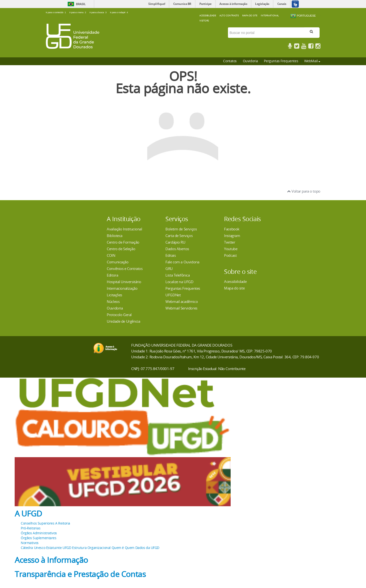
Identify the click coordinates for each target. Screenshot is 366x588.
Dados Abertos (177, 249)
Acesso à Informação (51, 560)
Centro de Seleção (121, 249)
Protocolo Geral (119, 315)
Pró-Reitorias (31, 528)
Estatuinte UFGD (59, 548)
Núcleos (113, 301)
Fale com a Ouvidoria (182, 262)
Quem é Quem (123, 548)
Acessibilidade (208, 15)
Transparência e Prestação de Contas (80, 574)
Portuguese (303, 16)
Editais (171, 255)
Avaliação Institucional (124, 229)
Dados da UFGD (147, 548)
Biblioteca (115, 236)
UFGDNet (173, 295)
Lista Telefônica (178, 275)
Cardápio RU (175, 242)
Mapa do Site (250, 15)
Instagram (232, 236)
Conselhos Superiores (38, 523)
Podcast (230, 255)
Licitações (114, 295)
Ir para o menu (78, 12)
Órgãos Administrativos (39, 533)
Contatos (230, 61)
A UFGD (28, 514)
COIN (111, 255)
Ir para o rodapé (119, 12)
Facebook (232, 229)
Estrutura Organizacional (91, 548)
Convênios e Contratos (125, 268)
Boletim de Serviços (181, 229)
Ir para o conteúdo (56, 12)
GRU (169, 268)
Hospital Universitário (124, 282)
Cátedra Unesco (33, 548)
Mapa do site (234, 288)
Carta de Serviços (179, 236)
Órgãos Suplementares (39, 538)
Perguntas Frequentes (281, 61)
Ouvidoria (250, 61)
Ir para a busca (98, 12)
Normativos (30, 543)
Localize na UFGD (179, 282)
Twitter (230, 242)
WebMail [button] (312, 61)
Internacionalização (122, 288)
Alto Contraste (229, 15)
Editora (112, 275)
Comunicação (118, 262)
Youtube (231, 249)
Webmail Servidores (181, 308)
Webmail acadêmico (182, 301)
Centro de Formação (123, 242)
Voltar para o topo (304, 191)
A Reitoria (63, 523)
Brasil (81, 4)
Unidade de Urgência (123, 321)
